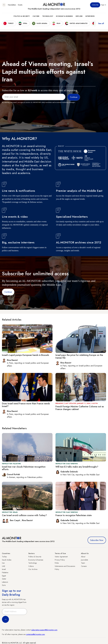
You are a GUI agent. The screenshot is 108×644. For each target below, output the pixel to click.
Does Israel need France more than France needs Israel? (26, 405)
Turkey (4, 557)
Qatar (4, 579)
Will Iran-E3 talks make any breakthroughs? (77, 467)
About (83, 557)
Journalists (84, 560)
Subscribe (95, 5)
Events (20, 5)
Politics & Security (22, 16)
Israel (4, 569)
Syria (4, 585)
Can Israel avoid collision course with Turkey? (24, 515)
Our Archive (33, 569)
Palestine (5, 572)
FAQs (57, 563)
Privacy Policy (60, 560)
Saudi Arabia (7, 560)
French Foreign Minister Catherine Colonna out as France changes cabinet (80, 408)
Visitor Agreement (61, 557)
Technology (48, 16)
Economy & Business (64, 16)
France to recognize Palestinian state (74, 515)
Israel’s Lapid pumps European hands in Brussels (26, 355)
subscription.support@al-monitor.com (44, 630)
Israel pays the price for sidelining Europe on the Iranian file (79, 356)
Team (83, 563)
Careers (84, 566)
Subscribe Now (97, 540)
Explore (79, 16)
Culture (36, 16)
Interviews (90, 16)
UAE (4, 566)
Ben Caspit (15, 520)
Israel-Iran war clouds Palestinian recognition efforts (24, 468)
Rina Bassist (27, 520)
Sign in (104, 5)
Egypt (4, 576)
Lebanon (5, 582)
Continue (8, 292)
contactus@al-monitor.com (35, 634)
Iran (3, 563)
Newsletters (12, 5)
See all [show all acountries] (101, 23)
